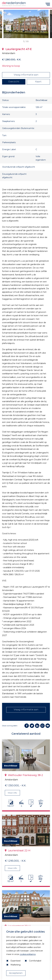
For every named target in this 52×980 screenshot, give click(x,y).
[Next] (8, 27)
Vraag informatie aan (26, 75)
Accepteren (16, 973)
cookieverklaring (28, 954)
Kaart (38, 82)
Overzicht (14, 82)
